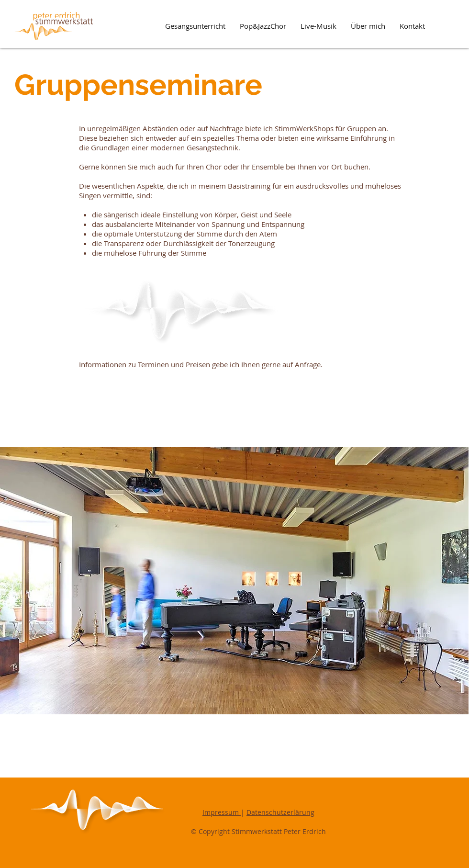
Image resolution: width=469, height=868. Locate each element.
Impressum (222, 812)
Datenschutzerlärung (280, 812)
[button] (195, 26)
